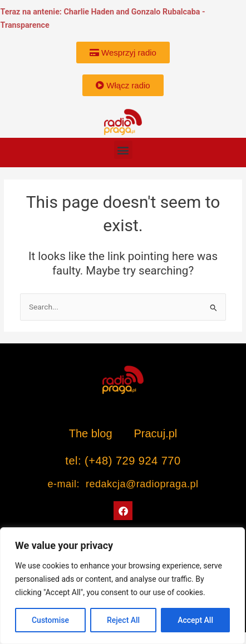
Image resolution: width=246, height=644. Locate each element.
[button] (123, 150)
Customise (50, 620)
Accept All (195, 620)
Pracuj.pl (155, 433)
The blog (92, 433)
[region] (122, 586)
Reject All (123, 620)
